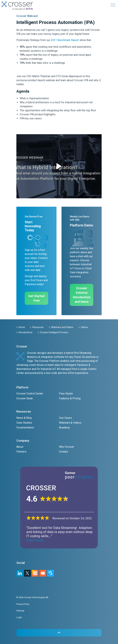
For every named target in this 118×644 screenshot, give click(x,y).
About (20, 447)
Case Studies (24, 423)
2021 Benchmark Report (65, 40)
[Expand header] (113, 5)
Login (19, 617)
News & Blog (24, 418)
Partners (21, 452)
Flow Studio (66, 394)
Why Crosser (67, 447)
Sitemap (20, 611)
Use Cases (65, 418)
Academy (64, 428)
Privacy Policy (23, 604)
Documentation (25, 428)
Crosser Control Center (30, 394)
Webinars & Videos (70, 423)
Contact (63, 452)
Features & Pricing (70, 398)
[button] (59, 166)
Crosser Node (25, 398)
